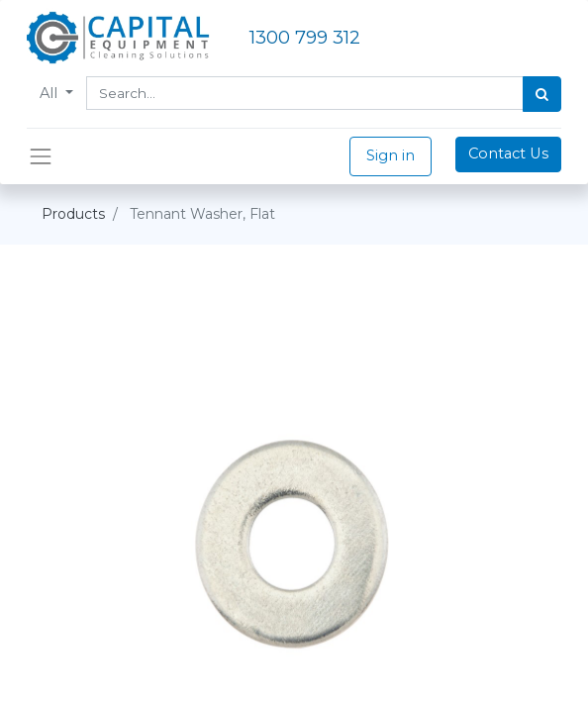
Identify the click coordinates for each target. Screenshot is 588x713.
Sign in (391, 155)
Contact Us (508, 153)
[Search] (542, 94)
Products (73, 214)
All (50, 93)
